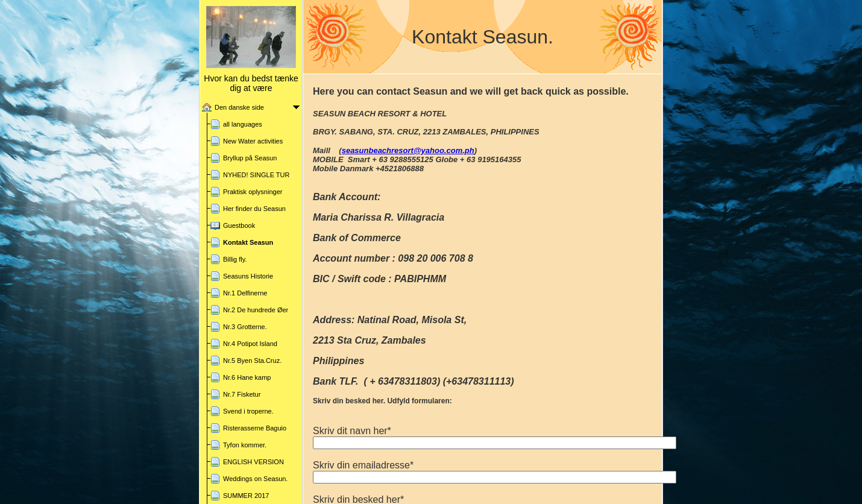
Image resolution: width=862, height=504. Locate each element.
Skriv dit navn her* (352, 431)
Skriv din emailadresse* (363, 465)
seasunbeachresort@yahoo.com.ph (408, 150)
